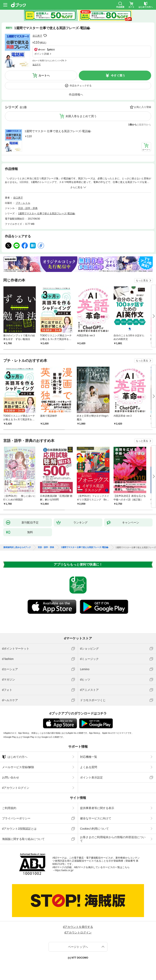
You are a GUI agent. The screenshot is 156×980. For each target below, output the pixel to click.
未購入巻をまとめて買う (81, 116)
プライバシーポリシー (16, 818)
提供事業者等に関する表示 (97, 808)
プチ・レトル (23, 203)
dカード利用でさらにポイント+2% (48, 61)
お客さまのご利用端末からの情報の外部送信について (113, 839)
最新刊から (145, 125)
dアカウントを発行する (78, 927)
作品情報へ (76, 94)
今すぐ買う (118, 75)
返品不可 (37, 65)
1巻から (133, 125)
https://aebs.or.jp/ (64, 870)
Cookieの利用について (94, 829)
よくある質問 (89, 767)
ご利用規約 (9, 808)
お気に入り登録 (143, 107)
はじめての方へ (15, 757)
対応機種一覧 (89, 757)
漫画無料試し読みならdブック (17, 547)
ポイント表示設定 (91, 777)
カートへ (44, 75)
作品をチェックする (81, 86)
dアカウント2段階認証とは (19, 829)
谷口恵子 (37, 36)
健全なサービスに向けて (96, 818)
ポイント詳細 (42, 54)
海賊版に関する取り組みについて (23, 839)
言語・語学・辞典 (28, 208)
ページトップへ (78, 947)
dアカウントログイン (16, 788)
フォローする (45, 36)
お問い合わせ (11, 777)
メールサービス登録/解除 (18, 767)
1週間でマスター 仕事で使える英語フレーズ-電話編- (58, 131)
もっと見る (142, 280)
